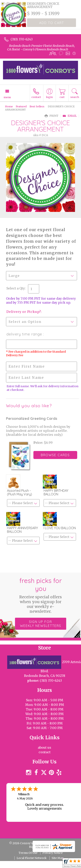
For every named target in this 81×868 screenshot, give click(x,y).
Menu (7, 97)
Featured (21, 106)
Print (51, 116)
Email (70, 116)
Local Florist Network (32, 858)
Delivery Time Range (25, 334)
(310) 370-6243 (22, 39)
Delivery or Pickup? (24, 312)
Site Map (58, 858)
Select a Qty (16, 288)
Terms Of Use (28, 853)
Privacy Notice (52, 853)
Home (9, 106)
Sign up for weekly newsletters (41, 624)
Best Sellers (37, 106)
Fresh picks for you (40, 595)
